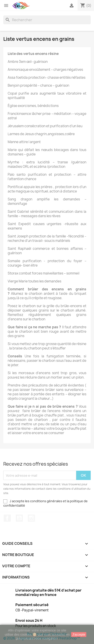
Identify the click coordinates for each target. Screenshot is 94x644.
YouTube (19, 518)
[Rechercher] (47, 20)
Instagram (31, 518)
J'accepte (79, 635)
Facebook (7, 518)
